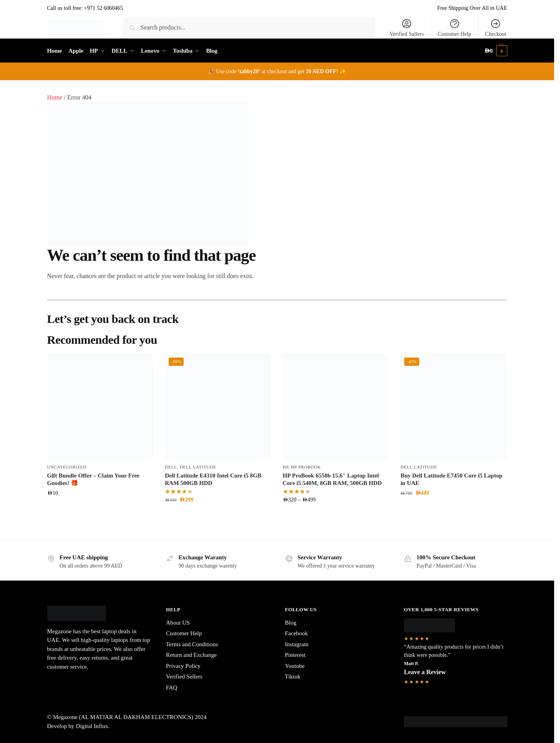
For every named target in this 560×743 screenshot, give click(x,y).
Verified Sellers (184, 677)
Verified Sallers (407, 28)
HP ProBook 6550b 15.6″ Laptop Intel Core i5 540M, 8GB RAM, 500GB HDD (332, 479)
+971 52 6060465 (104, 8)
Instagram (297, 644)
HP (286, 467)
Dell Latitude (198, 467)
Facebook (297, 633)
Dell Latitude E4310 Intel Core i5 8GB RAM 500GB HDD (213, 479)
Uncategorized (67, 467)
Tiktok (293, 677)
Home (55, 97)
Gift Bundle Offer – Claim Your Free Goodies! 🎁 (93, 479)
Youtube (295, 666)
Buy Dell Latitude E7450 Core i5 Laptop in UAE (451, 479)
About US (178, 623)
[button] (496, 51)
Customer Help (454, 28)
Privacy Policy (183, 666)
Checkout (496, 28)
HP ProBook (306, 467)
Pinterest (296, 655)
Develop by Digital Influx (78, 726)
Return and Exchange (191, 655)
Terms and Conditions (192, 644)
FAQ (172, 688)
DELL (171, 467)
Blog (291, 623)
